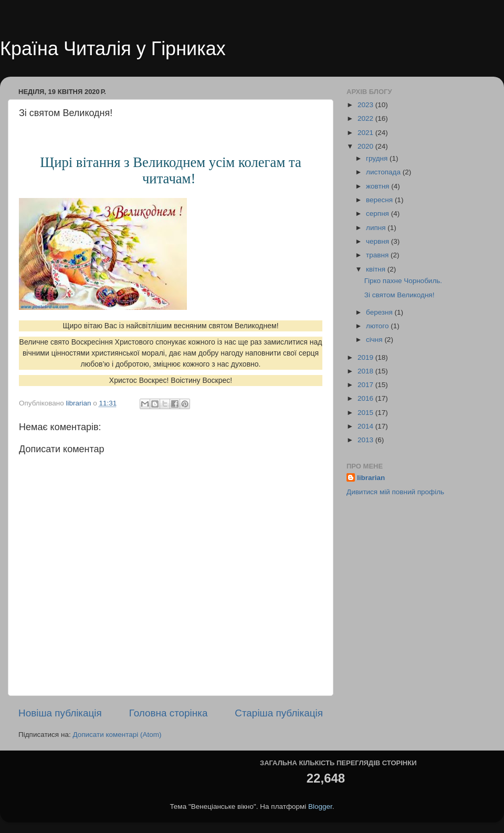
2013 (366, 440)
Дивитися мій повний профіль (395, 492)
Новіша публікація (60, 713)
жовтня (379, 186)
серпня (379, 214)
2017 (366, 385)
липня (377, 228)
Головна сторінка (169, 713)
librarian (371, 478)
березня (380, 312)
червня (379, 241)
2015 (366, 413)
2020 (366, 146)
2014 (366, 426)
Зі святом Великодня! (400, 295)
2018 (366, 371)
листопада (384, 172)
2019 (366, 357)
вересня (380, 200)
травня (378, 255)
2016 (366, 398)
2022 (366, 118)
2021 (366, 133)
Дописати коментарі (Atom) (117, 735)
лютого (378, 326)
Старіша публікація (279, 713)
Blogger (320, 806)
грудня (378, 158)
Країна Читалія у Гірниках (113, 49)
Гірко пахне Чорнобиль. (403, 281)
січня (375, 340)
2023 (366, 105)
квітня (377, 269)
